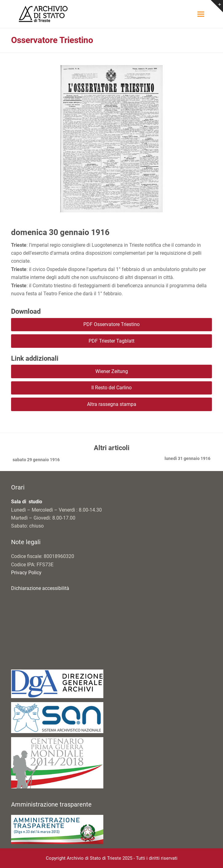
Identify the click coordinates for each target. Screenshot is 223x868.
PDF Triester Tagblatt (112, 341)
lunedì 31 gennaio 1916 (187, 459)
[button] (201, 14)
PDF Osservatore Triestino (112, 324)
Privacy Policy (26, 573)
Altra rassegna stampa (112, 404)
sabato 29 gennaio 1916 (35, 460)
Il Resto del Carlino (112, 388)
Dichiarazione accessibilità (40, 588)
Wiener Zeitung (112, 371)
